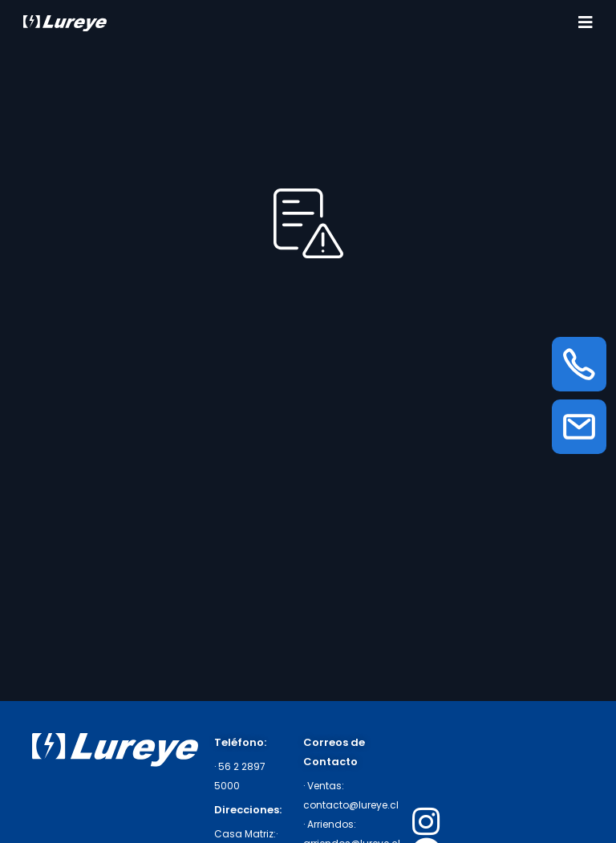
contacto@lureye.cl (351, 805)
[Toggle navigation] (586, 22)
